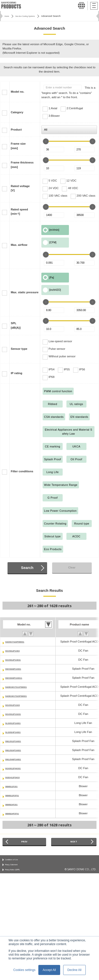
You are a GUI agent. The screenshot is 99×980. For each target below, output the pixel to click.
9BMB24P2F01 (15, 813)
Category (17, 112)
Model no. (18, 92)
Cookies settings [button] (24, 970)
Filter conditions (22, 471)
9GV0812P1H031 (17, 660)
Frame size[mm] (18, 146)
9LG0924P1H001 (17, 732)
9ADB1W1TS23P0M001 (21, 696)
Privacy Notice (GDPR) (18, 874)
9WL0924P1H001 (17, 750)
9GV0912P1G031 (17, 714)
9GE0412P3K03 (16, 777)
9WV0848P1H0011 (18, 678)
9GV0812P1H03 (16, 651)
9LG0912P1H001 (17, 723)
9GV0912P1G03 (16, 705)
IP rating (17, 373)
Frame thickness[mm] (22, 165)
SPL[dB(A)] (16, 325)
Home (8, 16)
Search (27, 568)
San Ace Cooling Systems (31, 16)
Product (16, 130)
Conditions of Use (15, 861)
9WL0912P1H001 (17, 741)
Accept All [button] (49, 970)
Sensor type (19, 349)
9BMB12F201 (14, 786)
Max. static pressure (25, 292)
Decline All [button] (74, 970)
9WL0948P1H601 (17, 759)
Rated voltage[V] (20, 188)
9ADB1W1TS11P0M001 (21, 687)
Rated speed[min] (19, 212)
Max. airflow (19, 245)
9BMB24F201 (14, 804)
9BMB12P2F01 (15, 795)
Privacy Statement (15, 868)
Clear (72, 567)
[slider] (46, 141)
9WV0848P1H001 (17, 669)
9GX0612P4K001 (17, 768)
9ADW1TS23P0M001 (19, 642)
